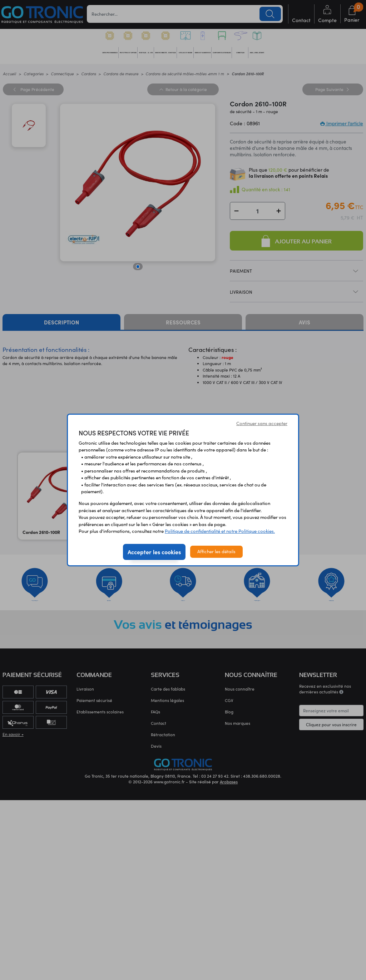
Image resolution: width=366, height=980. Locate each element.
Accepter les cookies (154, 552)
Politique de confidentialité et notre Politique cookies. (220, 531)
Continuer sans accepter (262, 423)
